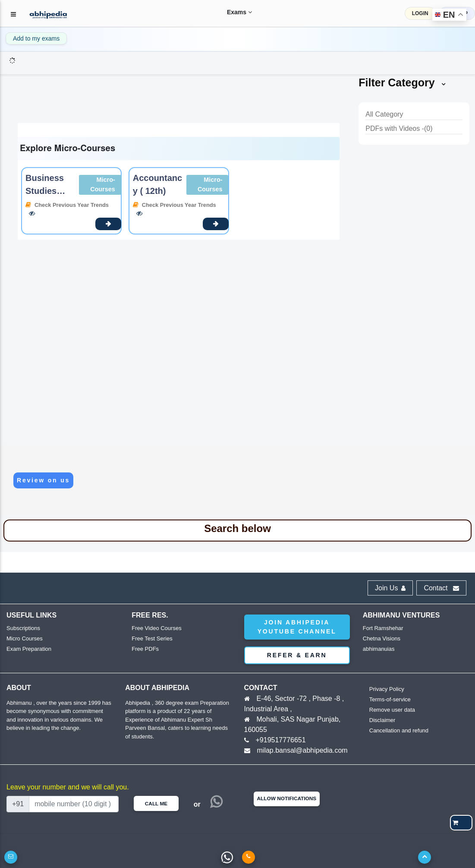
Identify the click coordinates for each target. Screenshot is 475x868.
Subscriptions (23, 628)
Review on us (43, 480)
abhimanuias (379, 649)
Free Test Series (152, 638)
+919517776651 (281, 740)
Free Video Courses (156, 628)
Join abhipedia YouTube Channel (297, 627)
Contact (441, 588)
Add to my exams (36, 38)
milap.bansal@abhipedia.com (302, 750)
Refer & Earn (297, 655)
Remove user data (392, 710)
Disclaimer (382, 720)
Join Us (390, 588)
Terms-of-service (390, 699)
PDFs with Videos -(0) (399, 128)
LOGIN (420, 13)
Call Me (156, 804)
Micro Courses (25, 638)
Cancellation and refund (399, 730)
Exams (232, 12)
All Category (384, 114)
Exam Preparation (29, 649)
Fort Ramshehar (383, 628)
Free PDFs (145, 649)
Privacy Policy (387, 689)
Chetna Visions (382, 638)
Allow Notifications (287, 798)
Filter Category (402, 82)
